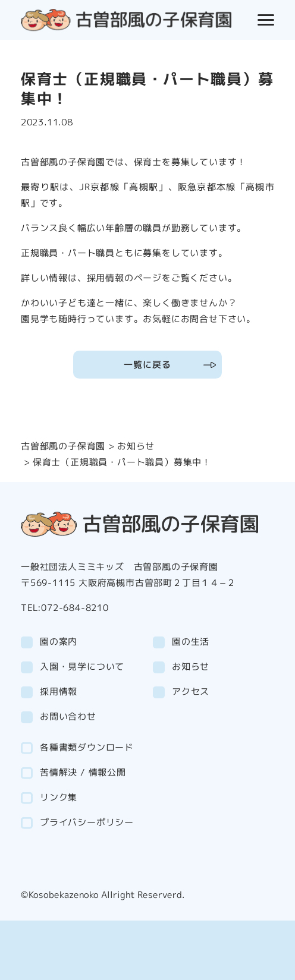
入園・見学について (82, 667)
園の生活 (191, 642)
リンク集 (59, 797)
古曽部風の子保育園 (63, 446)
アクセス (191, 691)
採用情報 (59, 691)
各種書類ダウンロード (87, 747)
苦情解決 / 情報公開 (83, 772)
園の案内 (59, 642)
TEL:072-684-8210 (65, 608)
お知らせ (136, 446)
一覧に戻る (147, 365)
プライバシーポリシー (87, 822)
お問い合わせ (68, 716)
